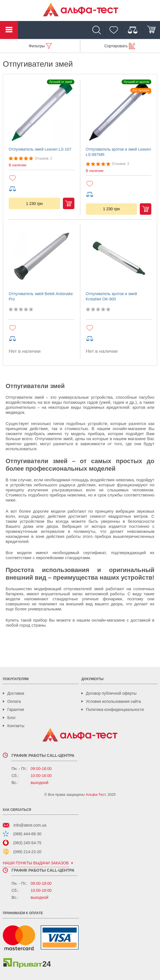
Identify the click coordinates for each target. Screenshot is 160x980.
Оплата (14, 701)
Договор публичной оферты (111, 693)
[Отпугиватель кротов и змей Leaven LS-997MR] (119, 112)
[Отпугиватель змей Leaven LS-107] (42, 112)
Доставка (16, 693)
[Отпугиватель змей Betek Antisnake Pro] (42, 256)
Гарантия (16, 710)
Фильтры (37, 46)
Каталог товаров (9, 30)
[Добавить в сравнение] (42, 189)
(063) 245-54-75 (27, 843)
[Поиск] (98, 30)
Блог (12, 718)
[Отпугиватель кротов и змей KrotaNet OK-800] (119, 256)
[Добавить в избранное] (42, 178)
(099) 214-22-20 (27, 852)
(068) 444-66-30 (27, 834)
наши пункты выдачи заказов (36, 863)
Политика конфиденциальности (115, 710)
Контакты (16, 726)
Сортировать (116, 46)
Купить (69, 203)
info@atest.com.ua (30, 825)
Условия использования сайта (113, 701)
